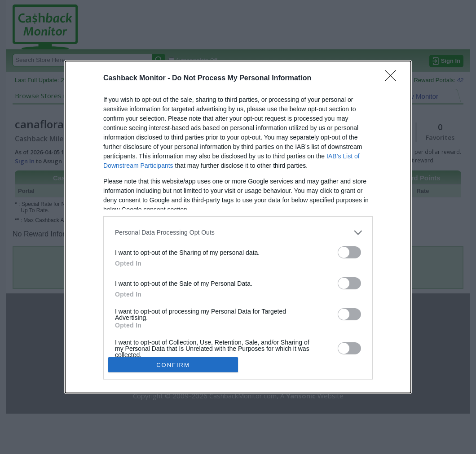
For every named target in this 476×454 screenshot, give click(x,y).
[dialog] (238, 227)
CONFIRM (173, 365)
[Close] (393, 79)
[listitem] (238, 233)
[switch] (349, 252)
